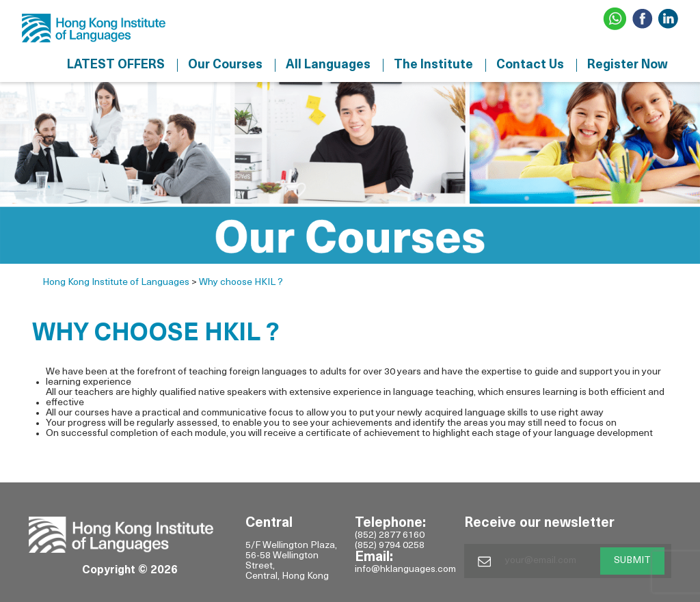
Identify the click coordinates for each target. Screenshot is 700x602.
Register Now (628, 65)
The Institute (433, 65)
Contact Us (530, 65)
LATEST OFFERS (116, 65)
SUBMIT (632, 561)
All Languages (328, 65)
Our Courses (225, 65)
